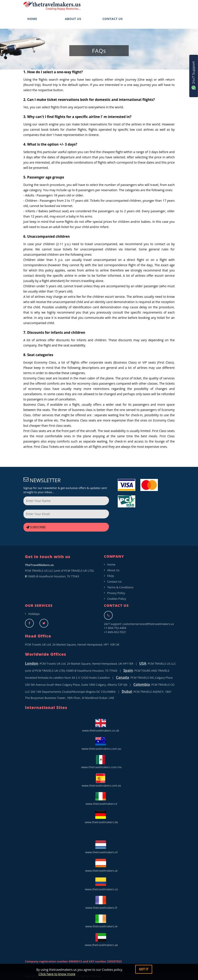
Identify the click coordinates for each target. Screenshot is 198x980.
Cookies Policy (117, 599)
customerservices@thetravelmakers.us (148, 624)
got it (144, 969)
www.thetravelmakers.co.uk (101, 725)
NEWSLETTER (42, 480)
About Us (113, 570)
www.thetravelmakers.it (101, 798)
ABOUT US (73, 19)
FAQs (111, 576)
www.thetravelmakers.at (101, 865)
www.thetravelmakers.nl (101, 847)
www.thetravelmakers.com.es (101, 780)
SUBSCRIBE (36, 527)
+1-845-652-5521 (115, 632)
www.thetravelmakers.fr (101, 902)
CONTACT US (113, 19)
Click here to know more (57, 974)
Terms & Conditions (120, 587)
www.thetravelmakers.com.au (101, 743)
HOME (32, 19)
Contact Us (114, 582)
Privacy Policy (116, 593)
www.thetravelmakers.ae (101, 939)
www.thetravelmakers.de (101, 817)
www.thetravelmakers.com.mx (101, 762)
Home (111, 564)
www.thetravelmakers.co (101, 884)
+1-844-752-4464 (115, 628)
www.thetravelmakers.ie (101, 921)
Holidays (34, 614)
